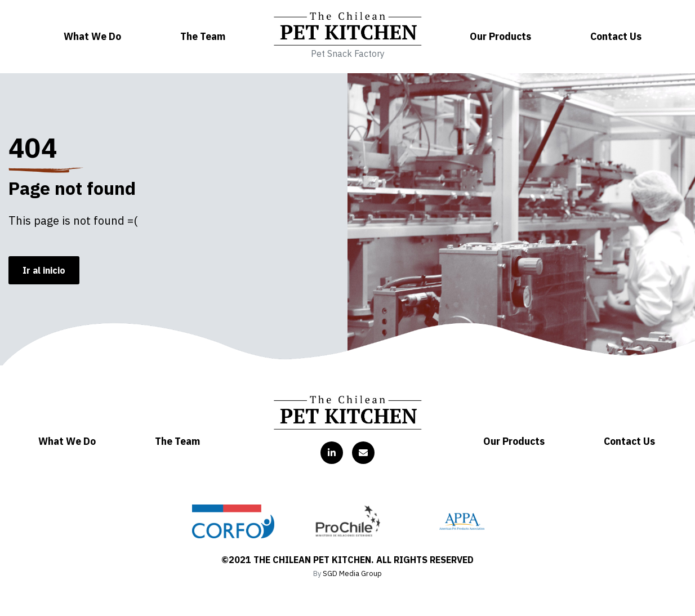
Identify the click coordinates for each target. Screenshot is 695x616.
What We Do (92, 36)
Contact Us (616, 36)
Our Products (500, 36)
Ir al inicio (44, 270)
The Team (203, 36)
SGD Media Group (352, 573)
